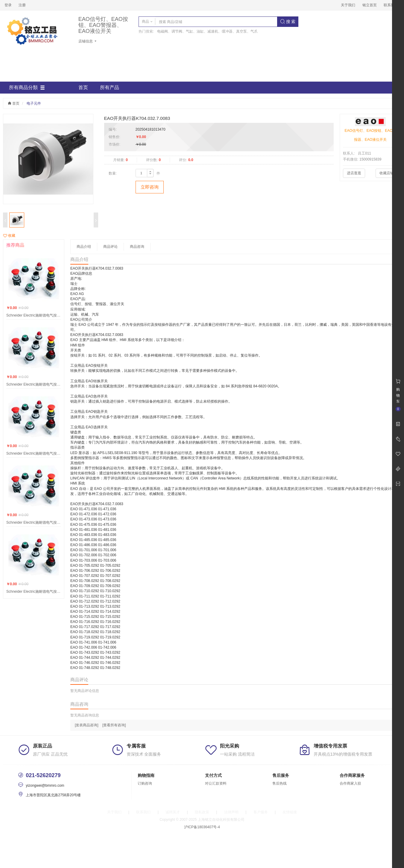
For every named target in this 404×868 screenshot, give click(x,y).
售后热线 (280, 783)
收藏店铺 (387, 173)
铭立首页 (370, 5)
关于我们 (348, 5)
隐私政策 (202, 812)
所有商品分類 (27, 88)
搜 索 (288, 22)
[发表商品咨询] (87, 725)
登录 (8, 5)
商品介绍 (84, 247)
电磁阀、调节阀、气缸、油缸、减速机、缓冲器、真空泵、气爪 (207, 31)
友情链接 (290, 812)
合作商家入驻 (350, 783)
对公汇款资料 (216, 783)
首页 (83, 87)
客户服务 (261, 812)
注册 (22, 5)
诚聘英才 (173, 812)
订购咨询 (145, 783)
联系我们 (391, 5)
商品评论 (110, 247)
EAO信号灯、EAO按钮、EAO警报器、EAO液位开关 (103, 25)
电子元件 (34, 103)
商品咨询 (137, 247)
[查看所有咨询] (114, 725)
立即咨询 (150, 187)
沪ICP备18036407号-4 (202, 827)
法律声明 (231, 812)
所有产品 (110, 87)
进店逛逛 (354, 173)
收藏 (9, 236)
